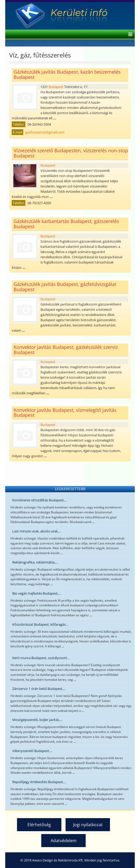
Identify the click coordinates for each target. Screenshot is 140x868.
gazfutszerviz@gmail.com (45, 132)
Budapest (56, 87)
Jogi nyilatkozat (88, 825)
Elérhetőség (39, 825)
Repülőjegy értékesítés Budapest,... (39, 782)
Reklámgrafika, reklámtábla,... (35, 562)
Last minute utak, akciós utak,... (37, 531)
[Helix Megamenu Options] (129, 35)
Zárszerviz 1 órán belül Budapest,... (39, 689)
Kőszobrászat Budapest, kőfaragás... (40, 624)
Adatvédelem (64, 841)
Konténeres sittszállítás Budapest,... (40, 500)
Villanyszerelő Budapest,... (32, 751)
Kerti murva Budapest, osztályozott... (41, 658)
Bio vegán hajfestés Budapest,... (37, 593)
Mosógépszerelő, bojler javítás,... (37, 720)
